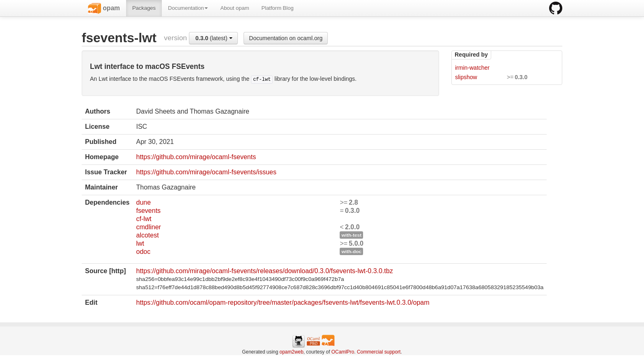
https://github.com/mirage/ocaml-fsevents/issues (206, 172)
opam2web (292, 352)
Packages (144, 8)
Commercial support (379, 352)
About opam (235, 8)
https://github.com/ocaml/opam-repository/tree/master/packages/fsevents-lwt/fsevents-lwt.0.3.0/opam (283, 302)
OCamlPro (343, 352)
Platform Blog (278, 8)
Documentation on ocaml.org (286, 38)
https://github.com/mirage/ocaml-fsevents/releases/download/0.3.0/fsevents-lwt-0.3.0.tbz (264, 271)
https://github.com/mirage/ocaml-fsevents (196, 157)
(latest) (214, 38)
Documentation (188, 8)
